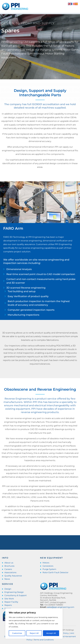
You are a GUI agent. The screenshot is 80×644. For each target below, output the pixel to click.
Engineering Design (14, 592)
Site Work (9, 599)
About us (9, 563)
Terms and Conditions (44, 640)
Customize (17, 633)
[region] (34, 624)
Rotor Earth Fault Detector (55, 572)
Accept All (51, 633)
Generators (48, 566)
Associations (10, 572)
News (7, 579)
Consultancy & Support (16, 595)
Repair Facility (11, 602)
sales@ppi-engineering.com (61, 607)
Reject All (34, 633)
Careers (8, 569)
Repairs (8, 605)
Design (8, 589)
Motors (46, 563)
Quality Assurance (13, 576)
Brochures (9, 566)
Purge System (49, 569)
